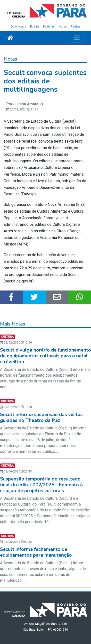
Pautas (75, 26)
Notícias (49, 26)
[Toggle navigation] (77, 38)
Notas (63, 26)
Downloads (18, 26)
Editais (35, 26)
